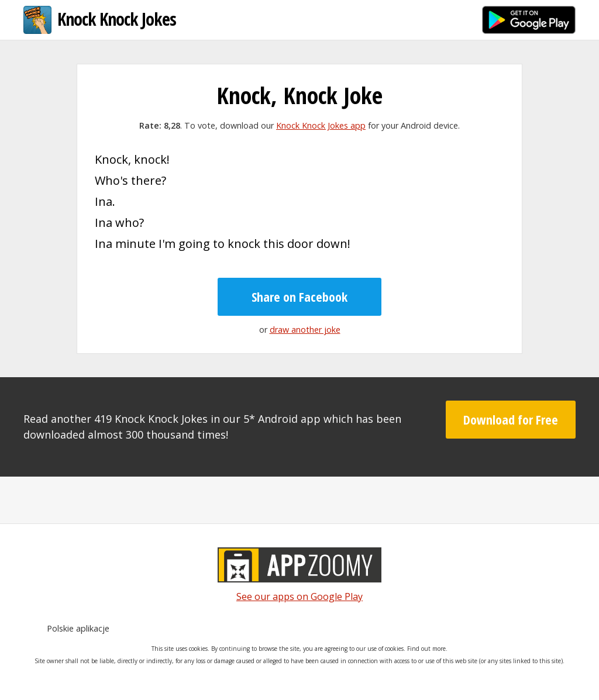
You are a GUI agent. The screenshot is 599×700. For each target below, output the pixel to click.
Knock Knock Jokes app (321, 125)
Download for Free (511, 419)
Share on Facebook (299, 296)
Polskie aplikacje (78, 628)
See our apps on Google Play (299, 596)
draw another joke (305, 330)
